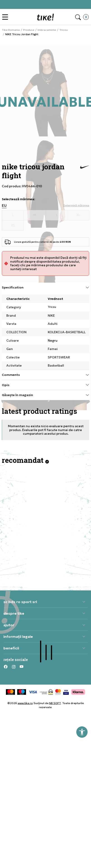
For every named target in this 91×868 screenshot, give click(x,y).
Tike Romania (11, 30)
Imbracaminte (47, 30)
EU (4, 206)
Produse (29, 30)
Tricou (63, 30)
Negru (53, 340)
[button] (6, 17)
